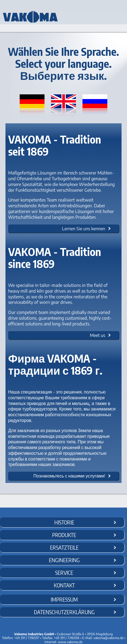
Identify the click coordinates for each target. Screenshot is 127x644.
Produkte (64, 535)
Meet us (98, 335)
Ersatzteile (64, 547)
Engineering (64, 560)
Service (64, 572)
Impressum (64, 599)
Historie (64, 522)
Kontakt (64, 585)
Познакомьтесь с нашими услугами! (69, 476)
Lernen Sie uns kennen (84, 229)
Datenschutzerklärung (64, 612)
